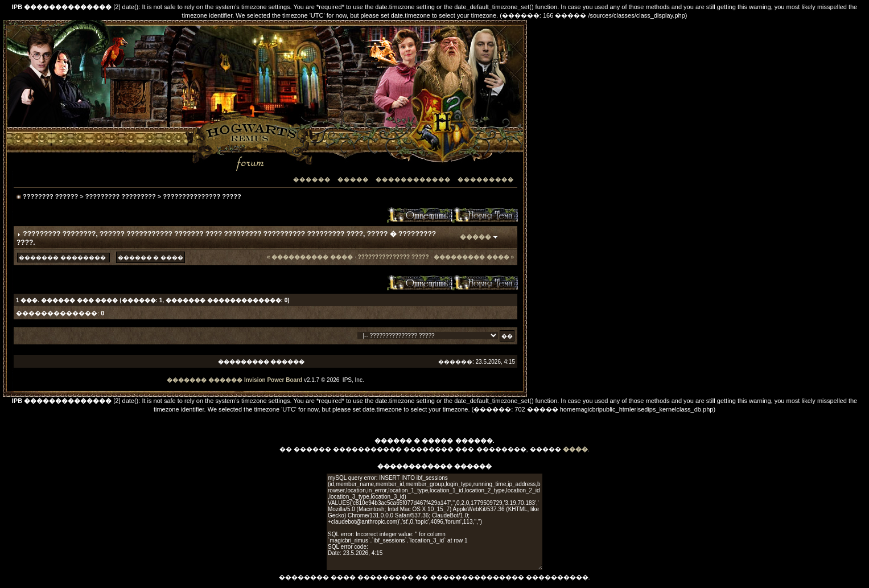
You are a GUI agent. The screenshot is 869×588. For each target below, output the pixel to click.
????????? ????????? (121, 196)
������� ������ (205, 380)
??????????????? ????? (202, 196)
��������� (486, 180)
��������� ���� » (474, 257)
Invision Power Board (273, 380)
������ (312, 180)
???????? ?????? (50, 196)
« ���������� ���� (310, 257)
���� (575, 449)
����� (353, 180)
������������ (413, 180)
